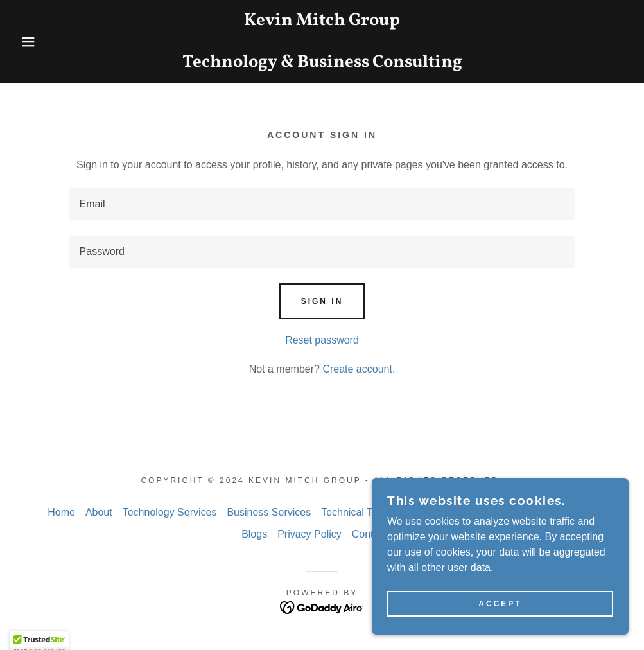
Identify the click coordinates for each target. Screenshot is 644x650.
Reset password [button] (322, 340)
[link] (322, 63)
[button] (32, 42)
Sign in (322, 301)
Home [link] (61, 512)
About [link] (99, 512)
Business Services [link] (269, 512)
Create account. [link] (359, 369)
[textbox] (322, 204)
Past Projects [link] (444, 512)
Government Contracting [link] (541, 512)
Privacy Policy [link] (309, 534)
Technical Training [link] (362, 512)
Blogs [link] (254, 534)
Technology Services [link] (170, 512)
